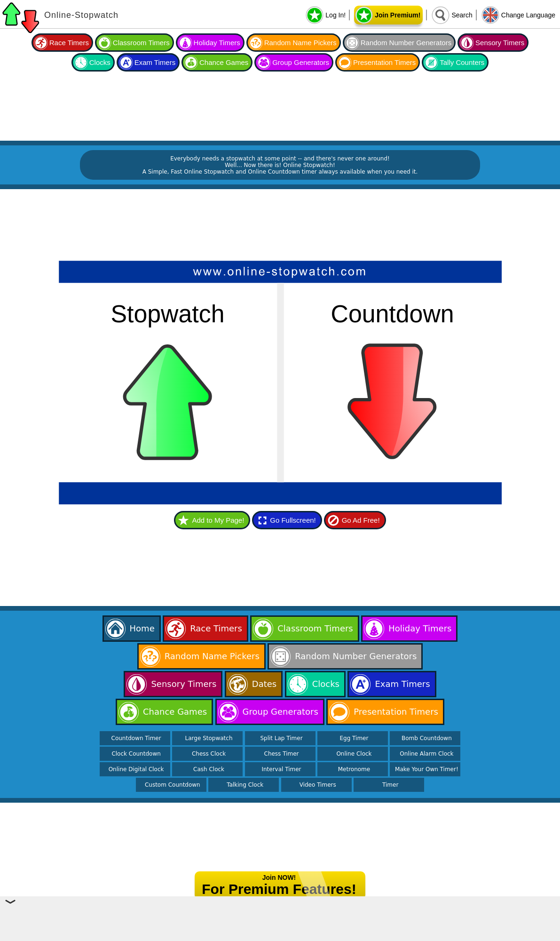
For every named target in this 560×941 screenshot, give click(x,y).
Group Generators (301, 62)
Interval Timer (281, 769)
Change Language (528, 15)
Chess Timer (282, 754)
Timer (390, 785)
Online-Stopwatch (81, 15)
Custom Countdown (173, 785)
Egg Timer (354, 738)
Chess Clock (209, 754)
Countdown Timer (136, 738)
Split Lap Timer (281, 738)
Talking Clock (245, 785)
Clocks (100, 62)
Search (462, 15)
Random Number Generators (406, 43)
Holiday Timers (217, 43)
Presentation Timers (384, 62)
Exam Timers (155, 62)
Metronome (354, 769)
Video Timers (318, 785)
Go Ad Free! (361, 520)
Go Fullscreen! (293, 520)
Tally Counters (462, 62)
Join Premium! (398, 15)
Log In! (335, 15)
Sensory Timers (500, 43)
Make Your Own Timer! (427, 769)
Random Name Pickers (300, 43)
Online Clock (354, 754)
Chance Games (224, 62)
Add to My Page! (218, 520)
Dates (264, 684)
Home (142, 628)
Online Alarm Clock (426, 754)
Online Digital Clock (136, 769)
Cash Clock (209, 769)
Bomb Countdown (427, 738)
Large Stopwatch (209, 738)
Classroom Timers (141, 43)
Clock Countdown (136, 754)
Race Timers (69, 43)
